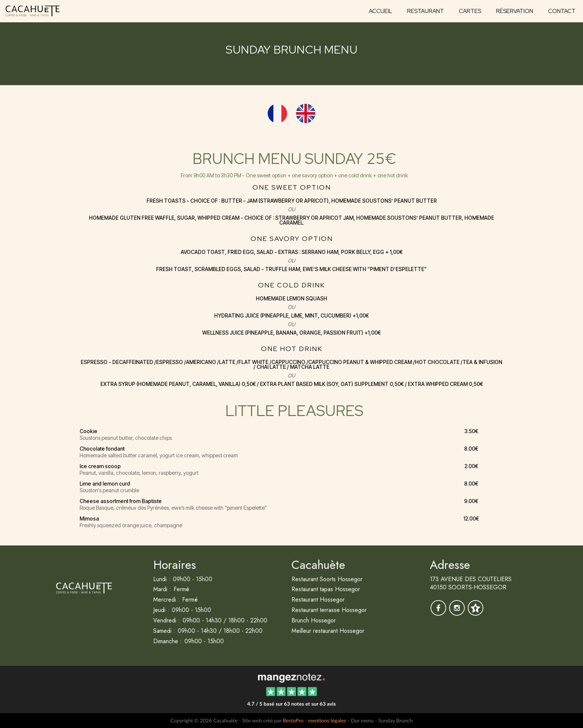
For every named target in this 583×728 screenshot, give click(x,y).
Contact (562, 11)
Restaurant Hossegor (318, 600)
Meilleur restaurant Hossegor (328, 631)
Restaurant (426, 11)
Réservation (515, 11)
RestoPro (293, 720)
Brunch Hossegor (314, 620)
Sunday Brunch (395, 720)
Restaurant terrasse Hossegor (329, 610)
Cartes (470, 11)
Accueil (381, 11)
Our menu (362, 720)
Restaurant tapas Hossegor (326, 589)
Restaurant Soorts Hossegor (327, 579)
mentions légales (327, 720)
